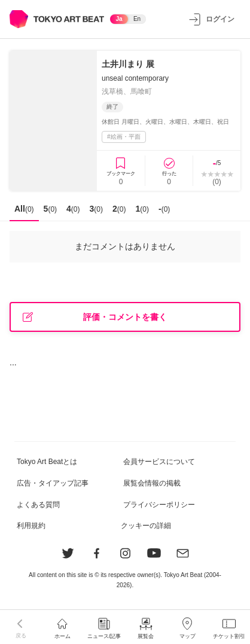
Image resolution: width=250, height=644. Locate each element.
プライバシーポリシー (159, 505)
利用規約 (31, 526)
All (24, 209)
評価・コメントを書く (95, 317)
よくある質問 (38, 505)
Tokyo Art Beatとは (47, 462)
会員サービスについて (159, 462)
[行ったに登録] (169, 171)
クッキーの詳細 (146, 526)
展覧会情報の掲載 (152, 483)
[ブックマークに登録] (121, 171)
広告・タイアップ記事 (53, 483)
